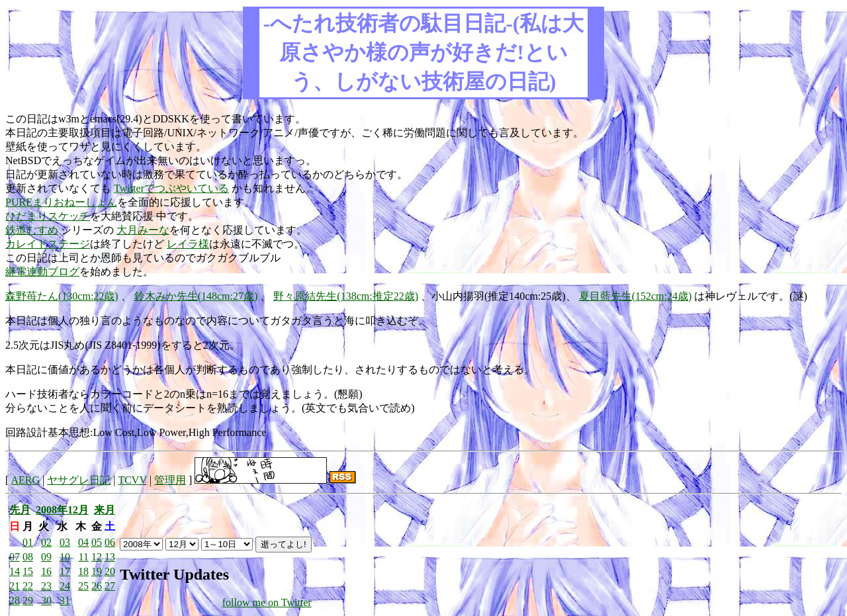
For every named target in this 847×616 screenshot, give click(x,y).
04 (83, 542)
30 (46, 600)
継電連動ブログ (42, 272)
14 (15, 571)
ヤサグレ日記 (79, 480)
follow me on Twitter (267, 602)
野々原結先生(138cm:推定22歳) (346, 296)
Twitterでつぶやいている (171, 188)
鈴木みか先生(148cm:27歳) (196, 296)
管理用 (170, 480)
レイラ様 (188, 244)
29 (28, 600)
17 (65, 571)
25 (83, 586)
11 (84, 557)
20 (110, 571)
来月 (105, 510)
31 (65, 600)
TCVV (132, 480)
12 (97, 557)
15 (28, 571)
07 (15, 557)
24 (65, 586)
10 (65, 557)
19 (97, 571)
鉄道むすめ (32, 230)
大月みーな (143, 230)
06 (110, 542)
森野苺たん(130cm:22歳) (62, 296)
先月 (20, 510)
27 (110, 586)
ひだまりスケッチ (48, 216)
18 (83, 571)
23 (46, 586)
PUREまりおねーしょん (61, 202)
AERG (25, 480)
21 (15, 586)
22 (28, 586)
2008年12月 (62, 510)
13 (110, 557)
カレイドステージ (48, 244)
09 (46, 557)
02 (46, 542)
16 (46, 571)
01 (28, 542)
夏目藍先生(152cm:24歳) (636, 296)
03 (65, 542)
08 (28, 557)
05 (97, 542)
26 (97, 586)
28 (15, 600)
